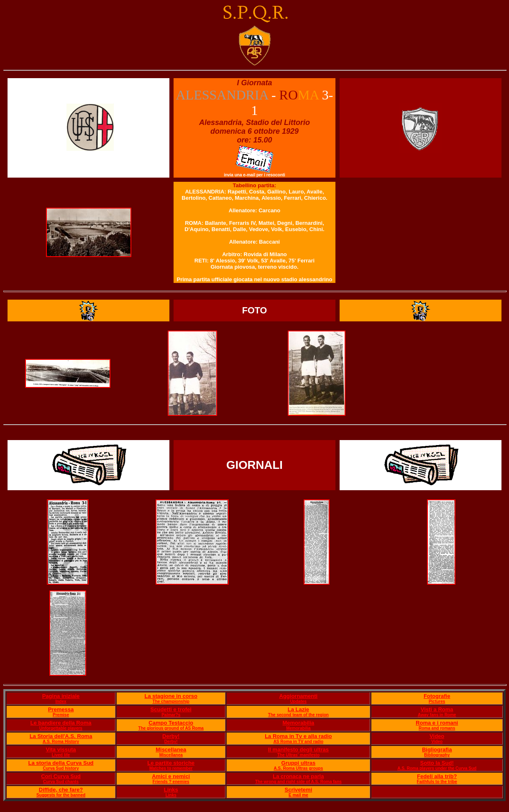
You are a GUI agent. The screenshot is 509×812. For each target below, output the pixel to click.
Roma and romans (437, 728)
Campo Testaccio (171, 723)
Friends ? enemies (171, 782)
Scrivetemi (298, 790)
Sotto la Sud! (437, 763)
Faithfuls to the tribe (437, 782)
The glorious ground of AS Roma (171, 728)
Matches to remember (171, 768)
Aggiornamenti (299, 696)
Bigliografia (437, 750)
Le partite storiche (171, 763)
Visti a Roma (437, 709)
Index (61, 701)
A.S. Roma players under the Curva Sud (437, 768)
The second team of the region (298, 715)
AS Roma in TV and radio (298, 742)
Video (437, 736)
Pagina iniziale (61, 696)
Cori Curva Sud (61, 776)
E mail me (298, 795)
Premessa (61, 709)
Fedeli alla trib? (437, 776)
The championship (171, 701)
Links (171, 790)
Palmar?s (171, 715)
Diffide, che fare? (61, 790)
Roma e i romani (437, 723)
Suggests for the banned (61, 795)
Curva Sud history (61, 768)
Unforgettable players (61, 728)
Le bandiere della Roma (61, 723)
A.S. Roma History (61, 742)
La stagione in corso (171, 696)
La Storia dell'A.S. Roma (61, 736)
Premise (61, 715)
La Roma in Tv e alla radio (298, 736)
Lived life (61, 755)
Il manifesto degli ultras (298, 750)
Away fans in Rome (437, 715)
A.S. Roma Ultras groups (298, 768)
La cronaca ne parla (298, 776)
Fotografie (437, 696)
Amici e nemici (171, 776)
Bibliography (437, 755)
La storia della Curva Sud (61, 763)
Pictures (437, 701)
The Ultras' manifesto (298, 755)
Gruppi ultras (299, 763)
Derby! (171, 736)
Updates (298, 701)
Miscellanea (171, 750)
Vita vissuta (61, 750)
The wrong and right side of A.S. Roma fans (298, 782)
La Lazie (298, 709)
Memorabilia (298, 723)
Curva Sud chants (61, 782)
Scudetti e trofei (171, 709)
